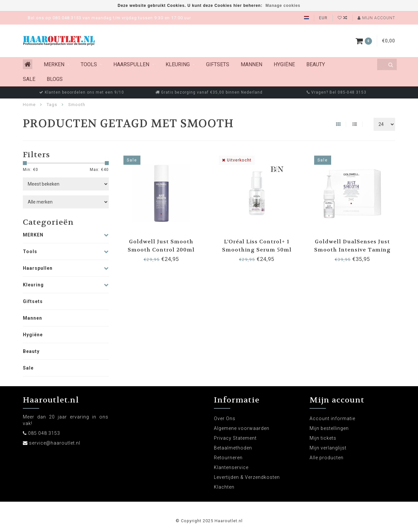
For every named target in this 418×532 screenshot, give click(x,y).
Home (29, 105)
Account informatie (332, 418)
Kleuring (178, 64)
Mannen (251, 64)
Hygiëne (284, 64)
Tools (89, 64)
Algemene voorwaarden (242, 428)
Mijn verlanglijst (328, 448)
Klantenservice (231, 467)
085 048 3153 (44, 433)
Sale (29, 79)
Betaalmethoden (233, 448)
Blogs (55, 79)
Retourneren (228, 458)
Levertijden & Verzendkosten (247, 477)
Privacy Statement (235, 438)
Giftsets (218, 64)
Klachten (224, 487)
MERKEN (54, 64)
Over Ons (225, 418)
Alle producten (327, 458)
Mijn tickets (323, 438)
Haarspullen (131, 64)
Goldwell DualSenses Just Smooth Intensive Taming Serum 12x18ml (352, 250)
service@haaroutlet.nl (55, 443)
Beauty (316, 64)
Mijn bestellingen (329, 428)
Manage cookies (283, 6)
